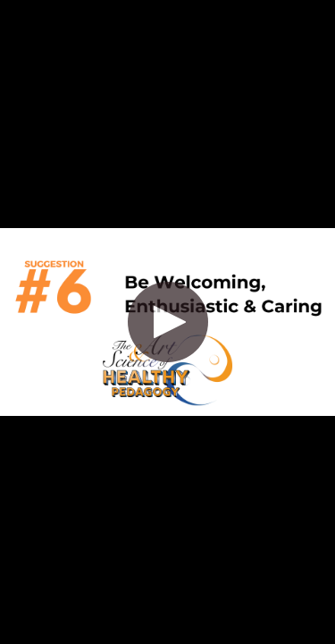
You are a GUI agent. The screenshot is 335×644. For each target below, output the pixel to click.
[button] (168, 322)
